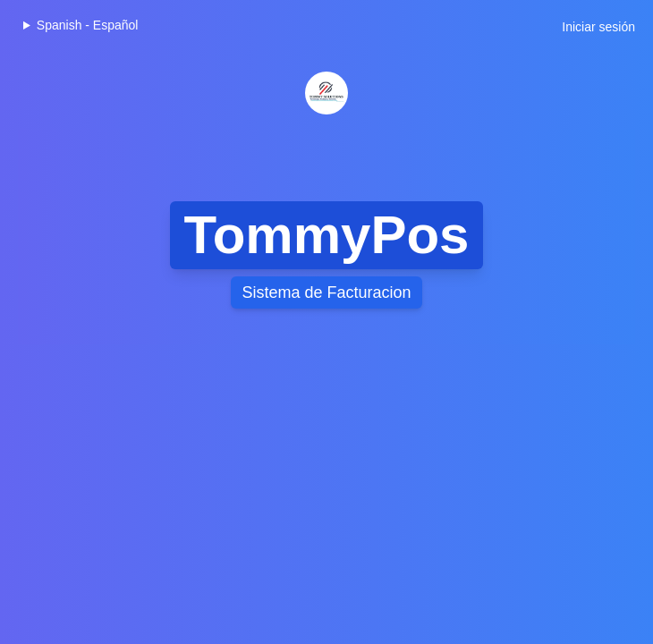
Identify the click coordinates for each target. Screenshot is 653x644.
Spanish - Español (88, 25)
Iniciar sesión (598, 27)
